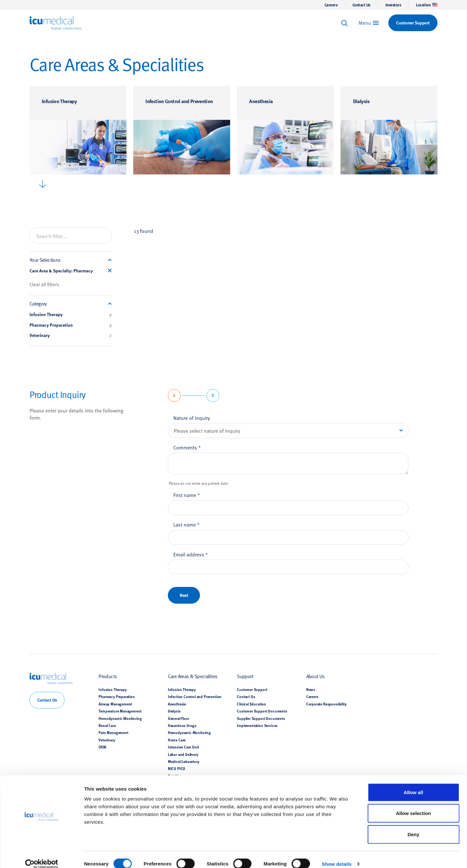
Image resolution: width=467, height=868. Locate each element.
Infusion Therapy (59, 101)
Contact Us (361, 5)
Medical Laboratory (184, 761)
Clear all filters (44, 284)
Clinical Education (251, 704)
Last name (186, 524)
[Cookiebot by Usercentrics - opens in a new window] (42, 855)
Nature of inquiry (192, 418)
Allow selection (413, 805)
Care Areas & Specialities (193, 676)
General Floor (179, 718)
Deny (414, 826)
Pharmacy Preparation (71, 325)
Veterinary (71, 335)
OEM (102, 747)
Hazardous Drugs (182, 725)
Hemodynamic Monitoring (120, 718)
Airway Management (115, 704)
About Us (316, 676)
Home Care (177, 740)
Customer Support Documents (262, 711)
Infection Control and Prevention (179, 101)
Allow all (414, 784)
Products (108, 676)
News (311, 689)
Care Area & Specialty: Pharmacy (61, 271)
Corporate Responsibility (326, 704)
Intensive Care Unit (183, 747)
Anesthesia (261, 101)
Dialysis (361, 101)
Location (427, 5)
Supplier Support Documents (261, 718)
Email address (191, 554)
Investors (393, 5)
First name (187, 495)
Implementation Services (257, 725)
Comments (187, 447)
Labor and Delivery (183, 754)
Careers (331, 5)
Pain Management (113, 733)
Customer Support (252, 689)
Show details (337, 855)
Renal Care (107, 725)
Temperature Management (120, 711)
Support (245, 676)
